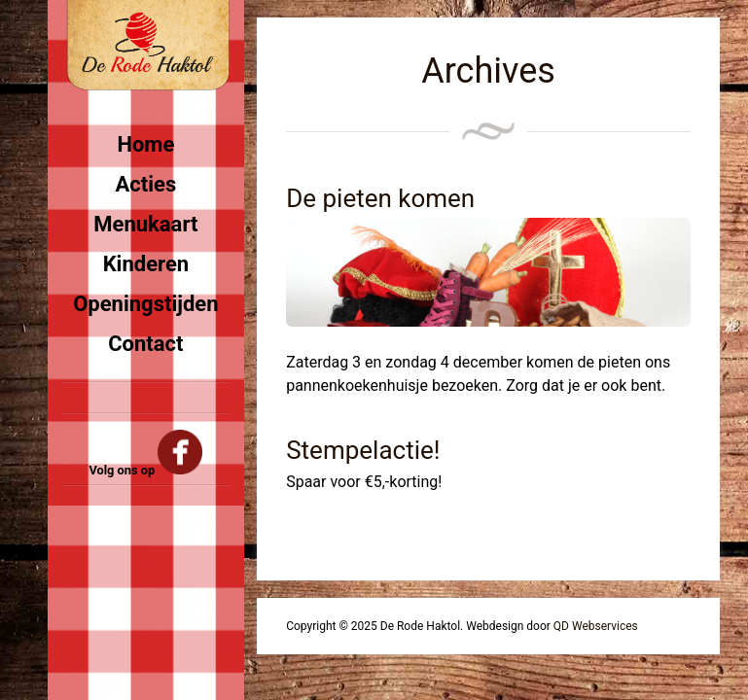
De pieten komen (380, 198)
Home (145, 144)
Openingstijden (145, 304)
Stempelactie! (363, 450)
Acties (146, 184)
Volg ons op (145, 470)
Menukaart (145, 224)
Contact (145, 344)
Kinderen (146, 264)
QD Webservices (596, 626)
